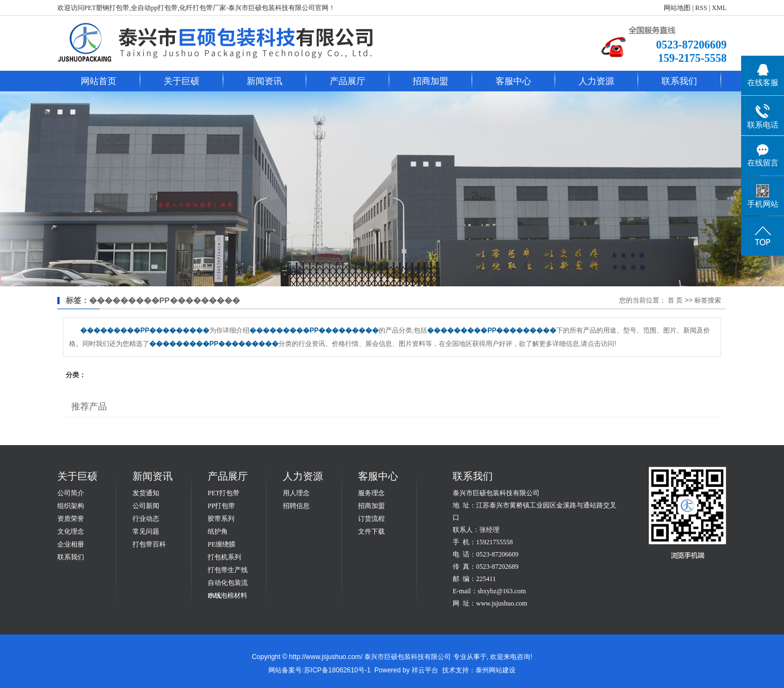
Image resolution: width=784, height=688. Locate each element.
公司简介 (71, 493)
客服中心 (513, 81)
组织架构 (71, 506)
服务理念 (371, 493)
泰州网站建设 (496, 670)
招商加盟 (430, 81)
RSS (701, 8)
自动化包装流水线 (228, 584)
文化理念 (71, 531)
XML (719, 8)
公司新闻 (146, 506)
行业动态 (146, 519)
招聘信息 (296, 506)
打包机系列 (224, 557)
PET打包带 (224, 493)
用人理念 (296, 493)
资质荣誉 (71, 519)
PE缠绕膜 (222, 544)
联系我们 (679, 81)
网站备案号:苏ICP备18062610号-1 (319, 670)
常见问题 (146, 531)
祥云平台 (425, 670)
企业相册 (71, 544)
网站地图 (677, 8)
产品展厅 (347, 81)
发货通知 (146, 493)
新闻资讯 (264, 81)
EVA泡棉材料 (227, 596)
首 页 (675, 300)
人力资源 (596, 81)
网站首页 (99, 81)
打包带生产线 (228, 570)
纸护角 (218, 531)
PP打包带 (221, 506)
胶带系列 (221, 519)
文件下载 (371, 531)
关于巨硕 (182, 81)
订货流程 (371, 519)
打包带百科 (149, 544)
